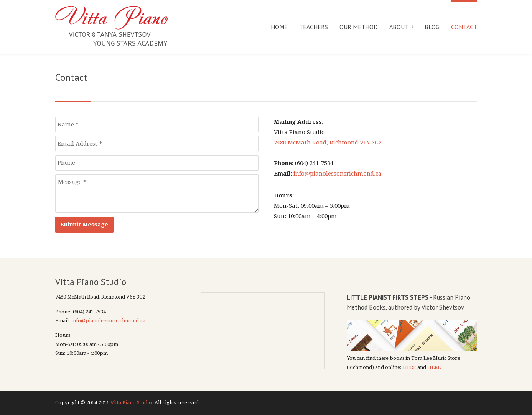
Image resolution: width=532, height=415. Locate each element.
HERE (409, 367)
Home (279, 27)
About (399, 27)
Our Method (359, 27)
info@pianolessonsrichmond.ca (338, 174)
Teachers (314, 27)
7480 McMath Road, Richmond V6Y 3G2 (328, 143)
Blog (432, 27)
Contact (464, 27)
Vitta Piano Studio (131, 403)
